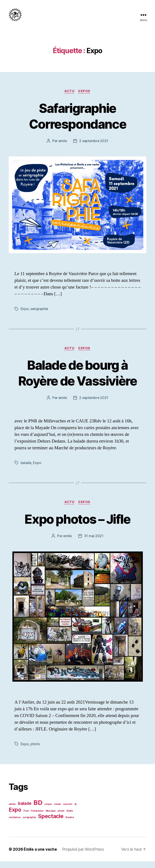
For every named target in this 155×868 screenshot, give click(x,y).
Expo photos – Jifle (77, 525)
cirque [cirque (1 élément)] (48, 811)
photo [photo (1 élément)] (61, 817)
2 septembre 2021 (94, 148)
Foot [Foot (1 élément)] (26, 817)
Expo (25, 315)
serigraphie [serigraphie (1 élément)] (29, 824)
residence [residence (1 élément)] (15, 824)
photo (35, 751)
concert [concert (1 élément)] (68, 811)
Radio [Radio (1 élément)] (70, 817)
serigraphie (40, 315)
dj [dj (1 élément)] (75, 811)
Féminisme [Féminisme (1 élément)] (37, 817)
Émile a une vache (41, 856)
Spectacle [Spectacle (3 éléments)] (51, 823)
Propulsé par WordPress (84, 856)
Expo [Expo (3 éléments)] (15, 816)
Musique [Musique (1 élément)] (51, 817)
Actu (69, 98)
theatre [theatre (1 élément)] (70, 824)
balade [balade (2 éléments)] (25, 810)
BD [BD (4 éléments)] (38, 809)
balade (26, 469)
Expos (85, 98)
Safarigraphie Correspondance (78, 122)
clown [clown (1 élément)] (57, 811)
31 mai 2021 (94, 543)
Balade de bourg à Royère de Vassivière (77, 379)
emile (62, 148)
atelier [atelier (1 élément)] (12, 811)
